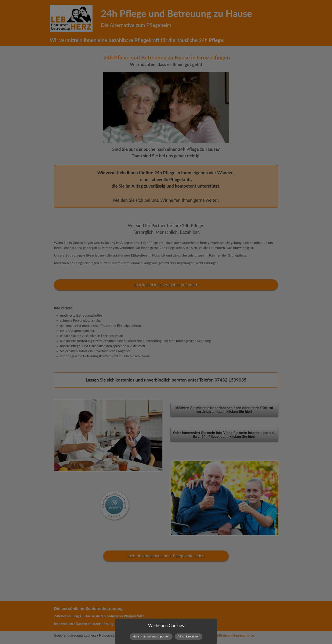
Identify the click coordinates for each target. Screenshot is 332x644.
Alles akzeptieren (189, 636)
